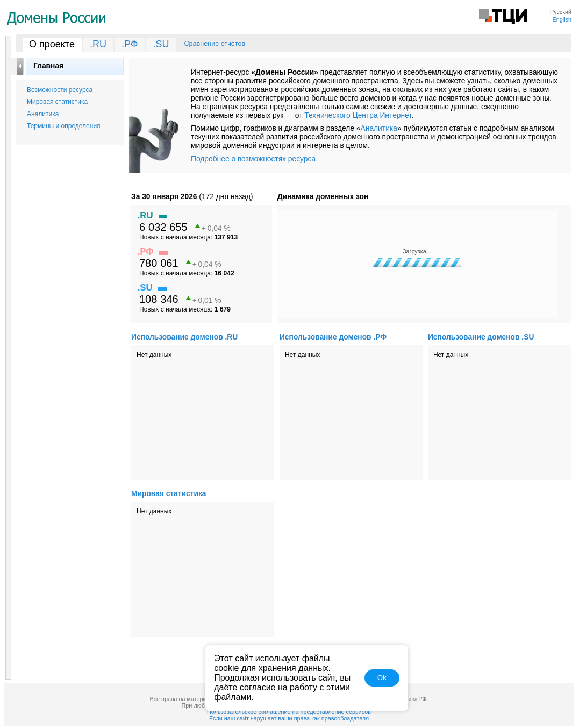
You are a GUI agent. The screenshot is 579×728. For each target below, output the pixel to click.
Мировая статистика (57, 102)
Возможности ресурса (60, 90)
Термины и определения (64, 126)
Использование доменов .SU (481, 337)
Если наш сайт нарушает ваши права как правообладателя (289, 718)
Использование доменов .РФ (333, 337)
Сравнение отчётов (215, 44)
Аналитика (43, 114)
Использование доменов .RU (184, 337)
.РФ (130, 44)
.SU (161, 44)
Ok (382, 678)
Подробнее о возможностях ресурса (253, 159)
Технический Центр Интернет (503, 16)
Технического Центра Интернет (358, 115)
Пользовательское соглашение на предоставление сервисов (289, 712)
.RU (98, 44)
